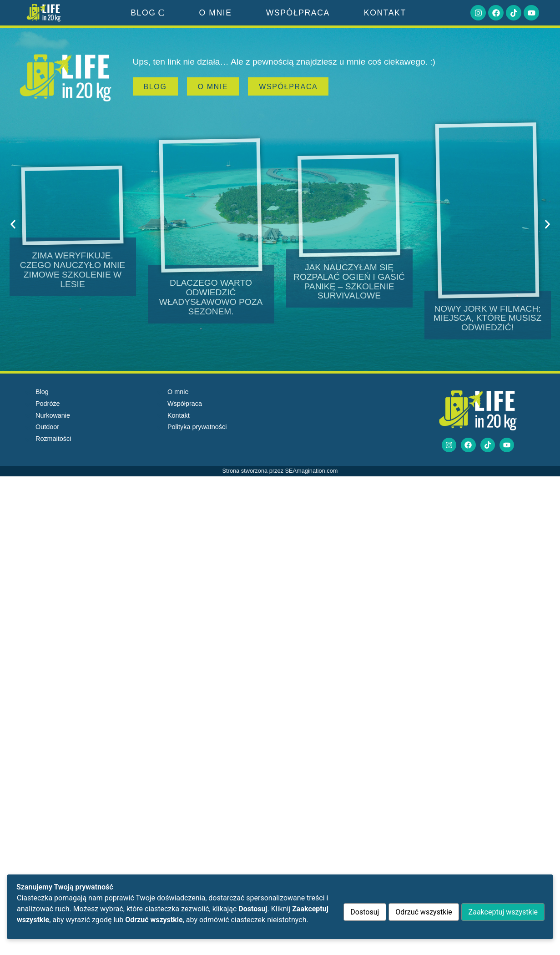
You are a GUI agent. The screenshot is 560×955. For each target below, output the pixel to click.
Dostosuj (359, 912)
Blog (148, 13)
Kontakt (385, 13)
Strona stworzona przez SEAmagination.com (280, 472)
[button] (13, 225)
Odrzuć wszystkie (420, 912)
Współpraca (298, 13)
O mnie (215, 13)
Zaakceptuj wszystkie (502, 912)
